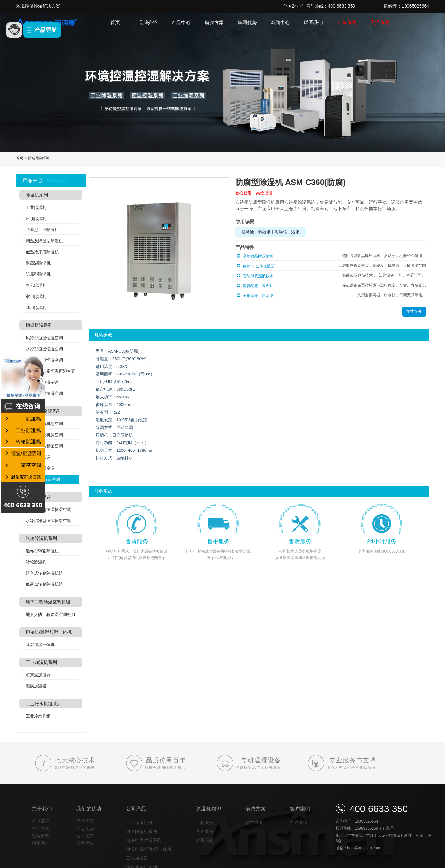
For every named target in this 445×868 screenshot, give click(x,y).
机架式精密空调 (40, 468)
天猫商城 (380, 22)
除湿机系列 (37, 195)
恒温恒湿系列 (39, 325)
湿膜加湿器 (36, 686)
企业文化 (41, 829)
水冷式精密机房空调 (44, 435)
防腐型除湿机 (39, 158)
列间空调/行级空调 (43, 479)
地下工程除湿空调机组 (48, 602)
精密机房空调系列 (44, 411)
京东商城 (346, 22)
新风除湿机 (36, 285)
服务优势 (85, 843)
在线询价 (414, 311)
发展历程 (41, 836)
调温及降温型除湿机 (44, 241)
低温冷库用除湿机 (42, 252)
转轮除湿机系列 (41, 538)
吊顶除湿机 (36, 219)
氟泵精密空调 (38, 457)
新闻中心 (280, 22)
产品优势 (85, 829)
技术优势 (85, 836)
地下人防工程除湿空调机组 (51, 614)
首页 (115, 22)
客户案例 (205, 831)
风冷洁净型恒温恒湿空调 (48, 510)
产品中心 (181, 22)
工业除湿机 (36, 207)
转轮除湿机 (36, 562)
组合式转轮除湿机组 (44, 573)
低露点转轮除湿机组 (44, 584)
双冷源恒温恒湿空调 (44, 393)
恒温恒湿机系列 (141, 831)
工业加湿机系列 (41, 662)
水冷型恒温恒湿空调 (44, 349)
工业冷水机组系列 (44, 704)
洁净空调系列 (39, 497)
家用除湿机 (36, 296)
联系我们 (313, 22)
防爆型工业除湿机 (42, 230)
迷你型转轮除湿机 (42, 551)
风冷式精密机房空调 (44, 424)
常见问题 (205, 840)
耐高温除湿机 (38, 263)
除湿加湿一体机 (40, 645)
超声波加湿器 (38, 675)
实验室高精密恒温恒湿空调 (51, 371)
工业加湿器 (137, 858)
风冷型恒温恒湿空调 (44, 338)
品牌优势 (85, 821)
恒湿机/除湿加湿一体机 (49, 632)
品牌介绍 (148, 22)
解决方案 (214, 22)
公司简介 (41, 821)
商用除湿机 (36, 308)
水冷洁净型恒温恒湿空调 (48, 521)
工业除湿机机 (139, 823)
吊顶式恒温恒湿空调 (44, 360)
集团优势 (247, 22)
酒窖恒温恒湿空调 (42, 382)
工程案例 (205, 823)
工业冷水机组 (38, 716)
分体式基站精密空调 (44, 446)
